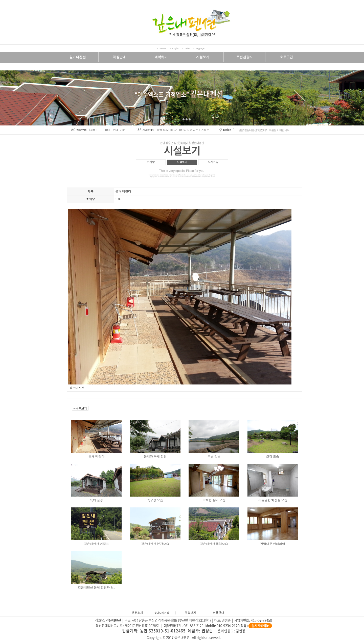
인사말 (151, 162)
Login (176, 48)
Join (187, 48)
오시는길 (213, 162)
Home (163, 48)
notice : (228, 130)
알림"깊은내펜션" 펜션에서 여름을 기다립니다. (264, 130)
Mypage (200, 48)
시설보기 (182, 162)
